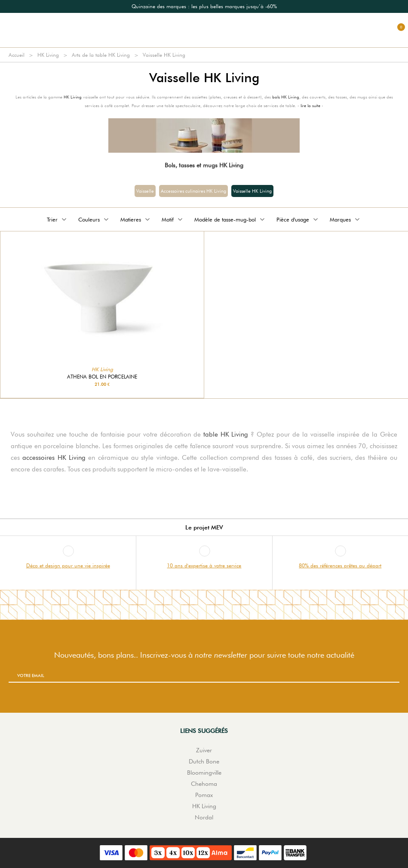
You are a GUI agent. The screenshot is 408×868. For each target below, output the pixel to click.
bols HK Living (286, 97)
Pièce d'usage (298, 219)
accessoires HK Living (54, 458)
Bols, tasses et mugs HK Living (204, 165)
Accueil (17, 55)
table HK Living (226, 434)
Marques (345, 219)
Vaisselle (145, 191)
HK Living (48, 55)
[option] (204, 6)
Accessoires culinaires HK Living (193, 191)
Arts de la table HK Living (101, 55)
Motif (173, 219)
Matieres (136, 219)
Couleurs (94, 219)
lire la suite (310, 105)
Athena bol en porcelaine (102, 377)
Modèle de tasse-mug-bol (230, 219)
